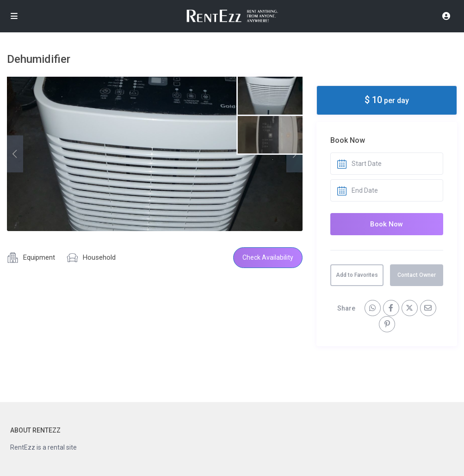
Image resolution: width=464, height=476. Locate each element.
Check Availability (268, 257)
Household (99, 257)
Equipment (39, 257)
